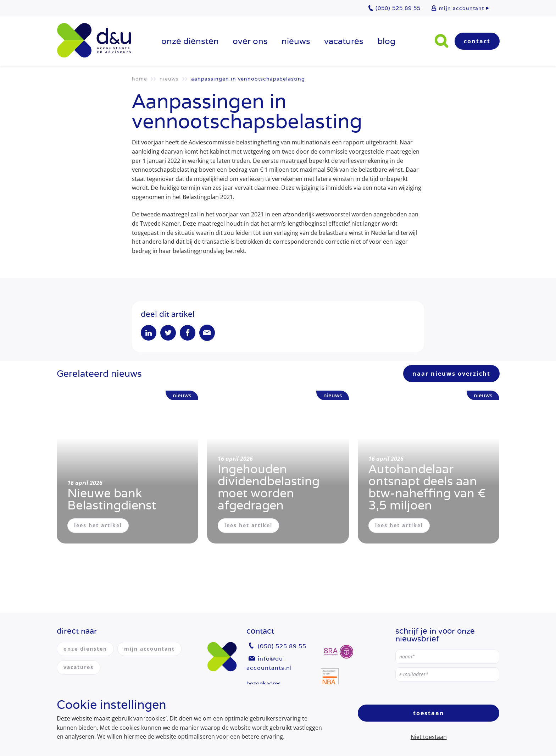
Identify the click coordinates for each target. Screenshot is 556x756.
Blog (386, 41)
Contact (477, 41)
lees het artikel (98, 525)
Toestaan (429, 713)
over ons (250, 41)
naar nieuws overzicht (451, 374)
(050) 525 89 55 (282, 646)
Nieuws (296, 41)
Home (140, 79)
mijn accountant (462, 8)
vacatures (344, 41)
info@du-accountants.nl (269, 663)
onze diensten (190, 41)
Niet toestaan (429, 737)
